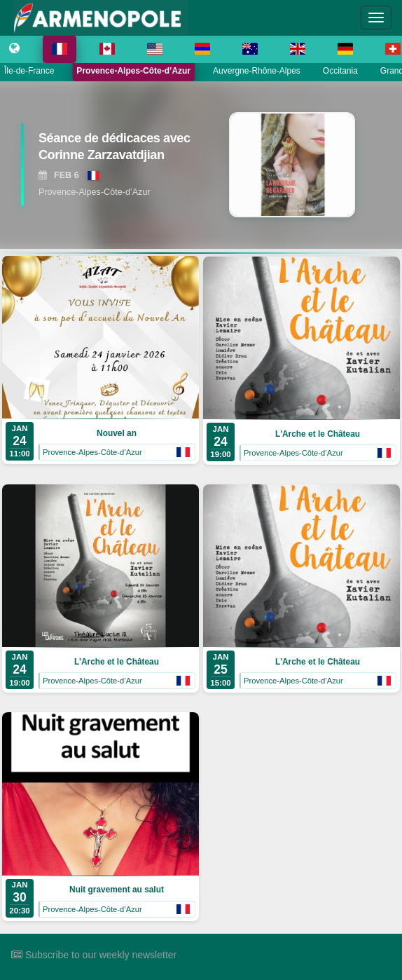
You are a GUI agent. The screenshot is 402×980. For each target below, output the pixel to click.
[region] (201, 165)
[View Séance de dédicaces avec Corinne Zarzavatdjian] (115, 150)
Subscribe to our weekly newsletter (94, 955)
